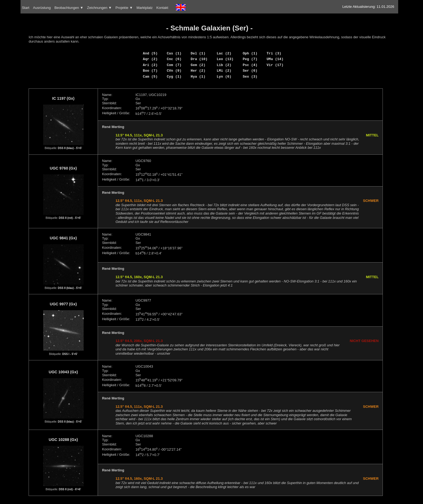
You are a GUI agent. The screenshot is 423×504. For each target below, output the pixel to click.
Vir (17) (275, 65)
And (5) (150, 53)
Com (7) (174, 65)
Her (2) (198, 71)
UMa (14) (275, 59)
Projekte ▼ (124, 8)
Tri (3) (274, 53)
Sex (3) (250, 77)
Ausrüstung (42, 8)
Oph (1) (250, 53)
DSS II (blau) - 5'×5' (70, 148)
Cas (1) (174, 53)
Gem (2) (198, 65)
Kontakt (162, 8)
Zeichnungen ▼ (100, 8)
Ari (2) (150, 65)
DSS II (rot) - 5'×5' (70, 218)
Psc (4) (250, 65)
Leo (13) (225, 59)
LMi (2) (224, 71)
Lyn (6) (224, 77)
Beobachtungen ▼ (69, 8)
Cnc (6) (174, 59)
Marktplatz (145, 8)
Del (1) (198, 53)
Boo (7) (150, 71)
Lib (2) (224, 65)
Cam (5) (150, 77)
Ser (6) (250, 71)
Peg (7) (250, 59)
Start (25, 8)
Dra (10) (199, 59)
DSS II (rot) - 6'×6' (70, 489)
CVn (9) (174, 71)
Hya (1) (198, 77)
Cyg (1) (174, 77)
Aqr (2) (150, 59)
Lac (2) (224, 53)
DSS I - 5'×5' (70, 354)
